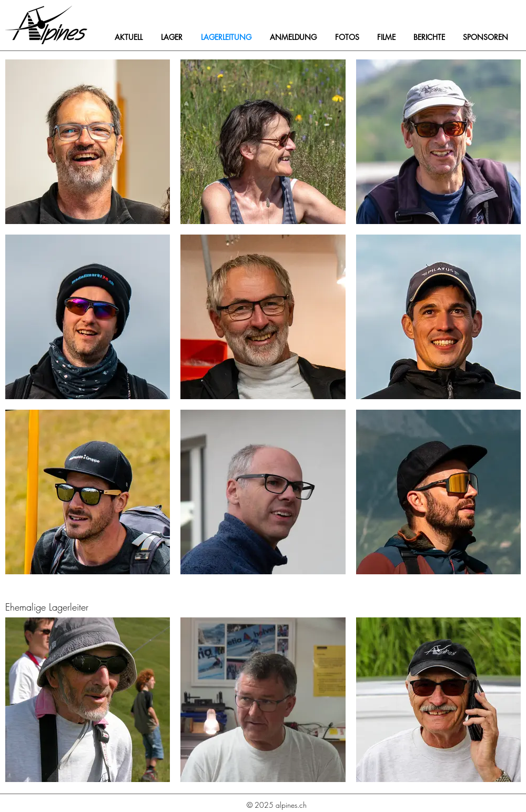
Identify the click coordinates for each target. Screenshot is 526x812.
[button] (351, 37)
